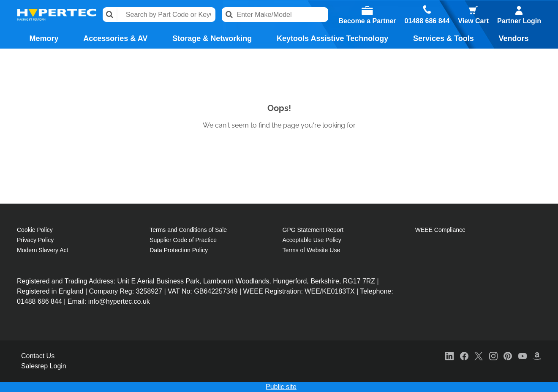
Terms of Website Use (312, 250)
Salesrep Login (44, 366)
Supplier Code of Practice (183, 240)
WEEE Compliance (440, 230)
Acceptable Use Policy (312, 240)
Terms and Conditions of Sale (188, 230)
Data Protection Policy (179, 250)
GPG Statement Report (313, 230)
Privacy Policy (35, 240)
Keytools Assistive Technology (332, 38)
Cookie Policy (35, 230)
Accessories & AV (115, 38)
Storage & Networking (212, 38)
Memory (44, 38)
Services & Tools (444, 38)
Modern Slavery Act (42, 250)
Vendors (514, 38)
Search (110, 15)
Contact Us (38, 356)
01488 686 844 (427, 21)
